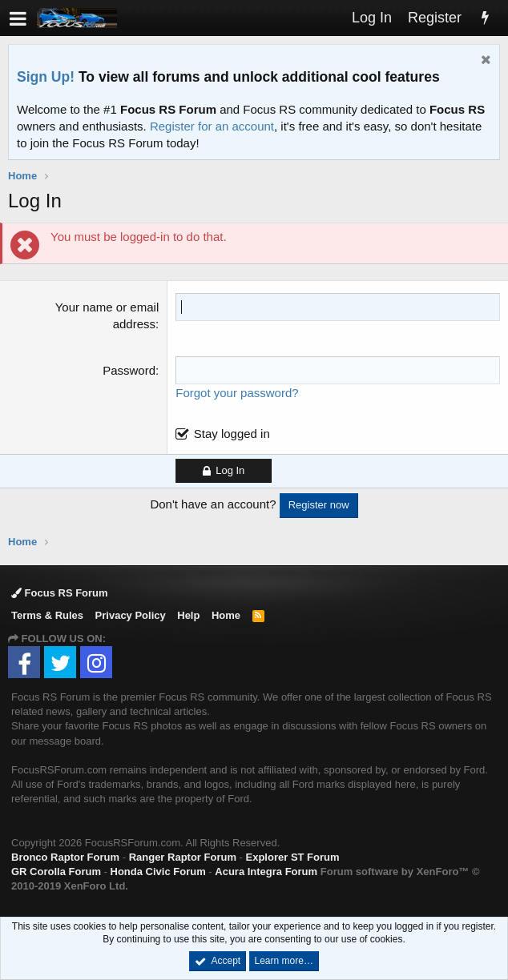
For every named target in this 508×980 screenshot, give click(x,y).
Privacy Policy (131, 615)
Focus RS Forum (60, 593)
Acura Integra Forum (266, 872)
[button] (18, 18)
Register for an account (212, 126)
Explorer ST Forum (293, 857)
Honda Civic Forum (158, 872)
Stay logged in (232, 434)
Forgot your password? (237, 393)
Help (188, 615)
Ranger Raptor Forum (183, 857)
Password (129, 370)
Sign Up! (46, 77)
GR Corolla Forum (56, 872)
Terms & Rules (47, 615)
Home (226, 615)
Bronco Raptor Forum (65, 857)
